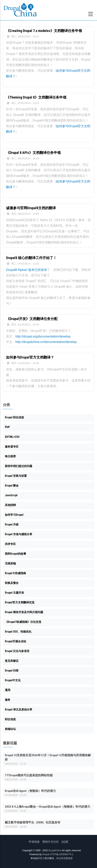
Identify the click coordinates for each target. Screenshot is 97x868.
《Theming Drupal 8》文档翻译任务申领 (36, 97)
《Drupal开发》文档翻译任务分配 (32, 319)
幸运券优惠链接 (64, 858)
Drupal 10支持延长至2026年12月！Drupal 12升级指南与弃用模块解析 (48, 757)
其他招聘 (10, 505)
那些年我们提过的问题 (19, 466)
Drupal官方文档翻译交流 (20, 602)
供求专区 (10, 544)
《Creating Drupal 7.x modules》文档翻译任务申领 (44, 31)
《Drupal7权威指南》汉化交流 (23, 622)
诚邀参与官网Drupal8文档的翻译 (31, 208)
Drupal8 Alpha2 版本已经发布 (27, 270)
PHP (7, 427)
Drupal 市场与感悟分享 (19, 534)
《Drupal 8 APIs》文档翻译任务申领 (33, 153)
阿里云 (41, 858)
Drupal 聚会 (12, 486)
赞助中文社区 (51, 842)
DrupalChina (55, 850)
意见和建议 (12, 661)
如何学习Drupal (14, 515)
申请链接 (34, 842)
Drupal (46, 854)
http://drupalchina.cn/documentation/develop (46, 342)
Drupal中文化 (13, 680)
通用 (8, 690)
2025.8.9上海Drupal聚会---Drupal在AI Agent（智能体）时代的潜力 (48, 807)
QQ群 (65, 842)
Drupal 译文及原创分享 (19, 709)
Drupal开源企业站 (16, 641)
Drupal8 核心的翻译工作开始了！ (31, 258)
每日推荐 (10, 456)
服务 (8, 700)
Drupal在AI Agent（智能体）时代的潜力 (30, 791)
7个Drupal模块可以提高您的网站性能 (29, 775)
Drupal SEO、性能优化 (18, 632)
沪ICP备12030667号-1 (62, 854)
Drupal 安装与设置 (16, 476)
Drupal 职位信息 (14, 417)
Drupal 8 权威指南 (15, 573)
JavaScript (11, 495)
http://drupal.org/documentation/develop (43, 336)
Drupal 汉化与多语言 (17, 651)
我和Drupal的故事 (16, 554)
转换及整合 (12, 583)
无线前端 (10, 563)
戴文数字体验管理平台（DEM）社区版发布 (33, 822)
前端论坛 (10, 729)
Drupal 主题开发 (14, 593)
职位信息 (10, 719)
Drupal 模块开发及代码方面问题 (24, 612)
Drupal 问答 (12, 671)
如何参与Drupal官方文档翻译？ (30, 357)
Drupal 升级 (12, 524)
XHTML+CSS (12, 437)
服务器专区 (12, 447)
